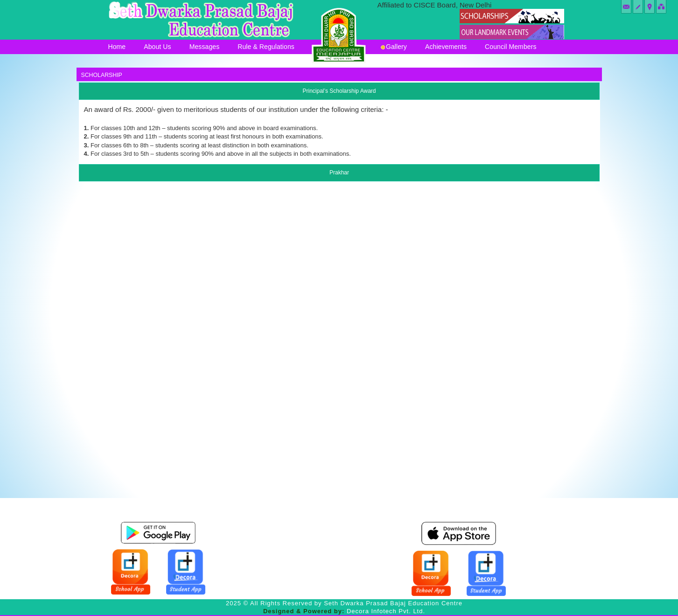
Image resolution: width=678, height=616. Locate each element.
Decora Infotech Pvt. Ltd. (386, 611)
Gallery (394, 47)
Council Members (510, 47)
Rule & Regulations (266, 47)
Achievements (446, 47)
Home (117, 47)
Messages (205, 47)
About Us (157, 47)
